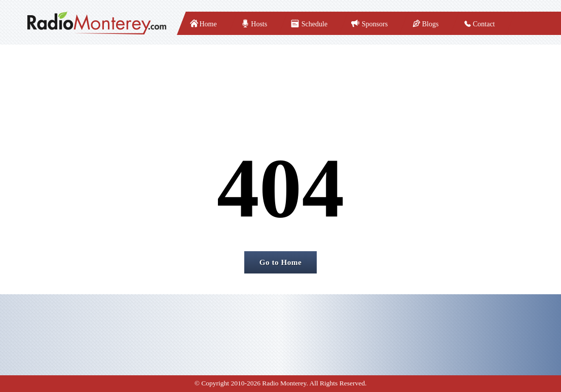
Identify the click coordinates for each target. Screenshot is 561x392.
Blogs (431, 24)
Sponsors (375, 24)
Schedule (314, 24)
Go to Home (280, 262)
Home (208, 24)
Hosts (259, 24)
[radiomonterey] (97, 23)
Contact (484, 24)
